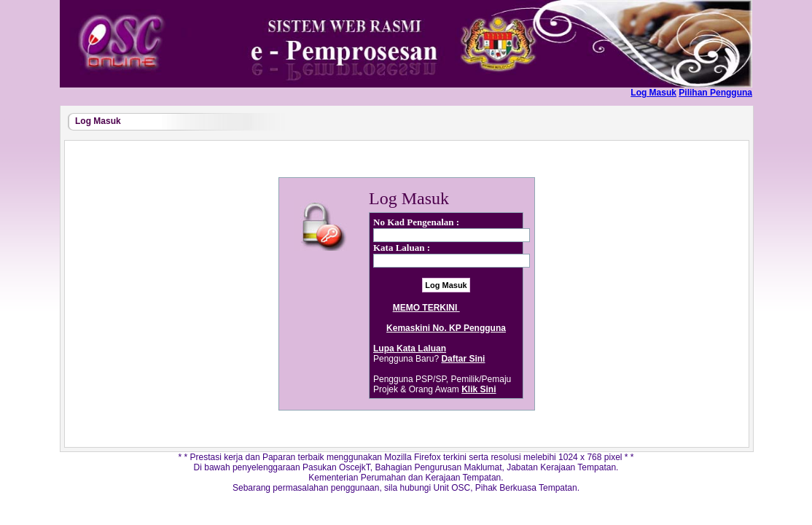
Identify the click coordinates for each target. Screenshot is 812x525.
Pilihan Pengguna (715, 93)
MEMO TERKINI (446, 308)
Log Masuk (653, 93)
